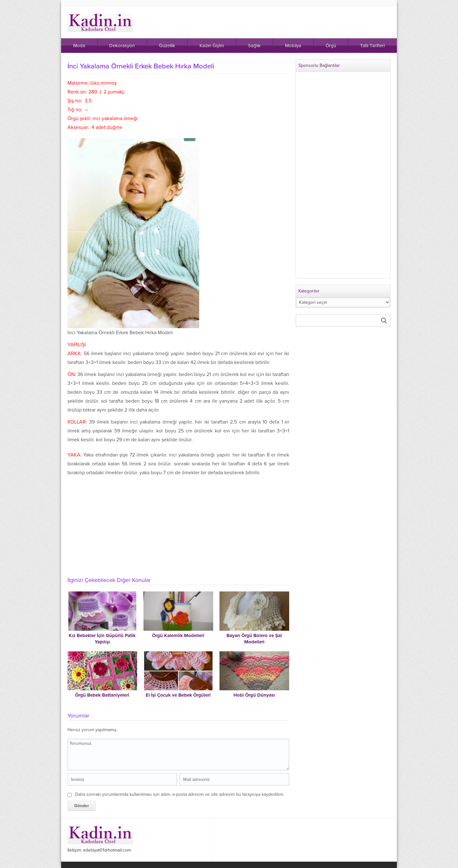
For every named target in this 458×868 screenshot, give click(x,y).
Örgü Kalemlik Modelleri (178, 635)
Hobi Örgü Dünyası (254, 695)
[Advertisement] (178, 525)
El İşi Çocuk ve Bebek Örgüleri (178, 695)
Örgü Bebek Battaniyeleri (102, 695)
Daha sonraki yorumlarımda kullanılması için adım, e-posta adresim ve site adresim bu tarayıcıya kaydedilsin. (180, 794)
